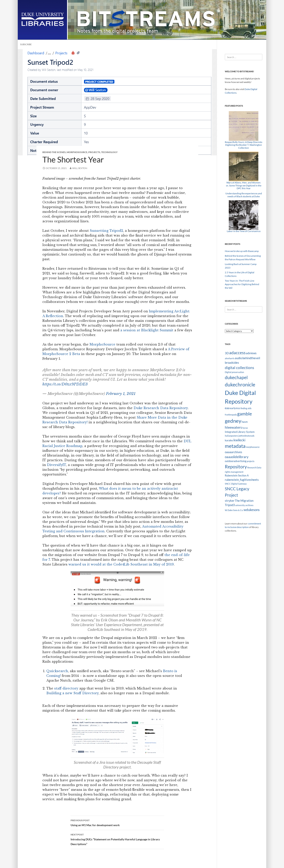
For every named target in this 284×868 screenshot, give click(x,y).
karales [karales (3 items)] (229, 440)
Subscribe (26, 44)
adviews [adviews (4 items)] (251, 353)
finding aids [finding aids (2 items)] (246, 408)
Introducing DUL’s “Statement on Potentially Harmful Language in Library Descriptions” (117, 839)
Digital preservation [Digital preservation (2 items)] (234, 372)
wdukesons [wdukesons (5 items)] (252, 510)
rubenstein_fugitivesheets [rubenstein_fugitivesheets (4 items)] (242, 480)
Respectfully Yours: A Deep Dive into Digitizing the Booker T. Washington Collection (244, 145)
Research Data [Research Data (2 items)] (254, 467)
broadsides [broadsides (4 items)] (232, 363)
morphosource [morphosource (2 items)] (253, 447)
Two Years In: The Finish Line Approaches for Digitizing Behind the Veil (242, 284)
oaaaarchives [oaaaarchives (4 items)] (234, 452)
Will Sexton (80, 168)
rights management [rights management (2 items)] (234, 472)
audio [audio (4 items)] (238, 358)
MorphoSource (77, 152)
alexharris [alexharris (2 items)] (230, 358)
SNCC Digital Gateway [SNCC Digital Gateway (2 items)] (236, 484)
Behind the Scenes (54, 152)
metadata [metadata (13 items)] (235, 446)
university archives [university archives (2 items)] (244, 505)
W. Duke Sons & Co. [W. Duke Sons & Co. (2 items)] (234, 510)
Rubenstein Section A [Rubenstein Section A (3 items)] (237, 475)
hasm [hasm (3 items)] (245, 422)
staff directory (66, 688)
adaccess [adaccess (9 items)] (237, 353)
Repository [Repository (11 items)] (236, 467)
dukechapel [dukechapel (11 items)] (236, 377)
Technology (109, 152)
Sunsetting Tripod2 (106, 231)
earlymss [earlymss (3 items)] (235, 408)
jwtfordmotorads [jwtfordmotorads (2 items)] (246, 436)
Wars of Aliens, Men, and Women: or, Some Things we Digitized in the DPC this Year (244, 185)
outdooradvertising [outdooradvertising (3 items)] (236, 461)
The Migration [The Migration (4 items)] (244, 501)
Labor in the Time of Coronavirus (244, 231)
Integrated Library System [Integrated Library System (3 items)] (240, 432)
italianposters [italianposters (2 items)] (231, 436)
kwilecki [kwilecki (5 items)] (239, 440)
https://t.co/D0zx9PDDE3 (65, 384)
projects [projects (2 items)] (251, 461)
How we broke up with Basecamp (242, 251)
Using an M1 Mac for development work (117, 822)
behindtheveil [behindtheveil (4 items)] (251, 358)
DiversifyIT (57, 465)
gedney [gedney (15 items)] (233, 421)
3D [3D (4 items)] (227, 353)
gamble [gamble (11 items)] (245, 414)
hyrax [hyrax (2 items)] (245, 428)
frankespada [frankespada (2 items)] (231, 415)
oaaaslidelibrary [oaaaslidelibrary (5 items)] (237, 457)
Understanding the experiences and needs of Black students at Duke (244, 195)
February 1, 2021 (121, 394)
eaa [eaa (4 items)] (227, 408)
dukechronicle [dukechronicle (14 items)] (240, 384)
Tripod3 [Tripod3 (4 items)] (230, 505)
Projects (94, 152)
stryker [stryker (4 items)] (230, 501)
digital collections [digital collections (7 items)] (239, 368)
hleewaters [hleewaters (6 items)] (233, 427)
